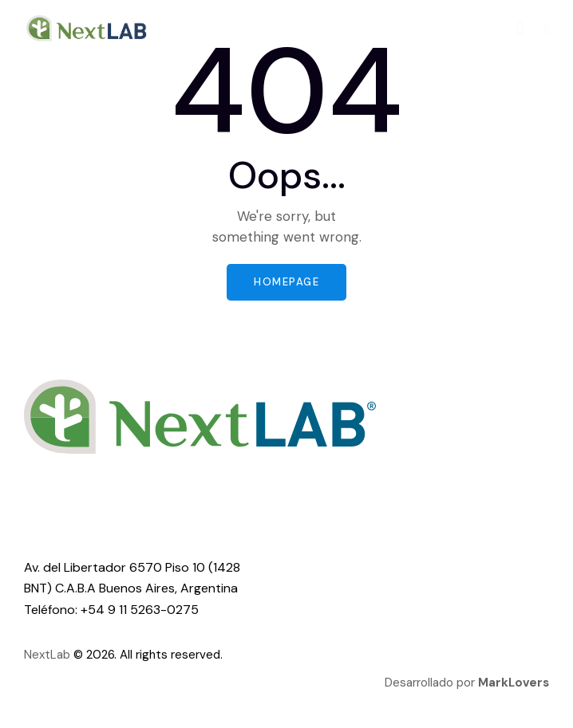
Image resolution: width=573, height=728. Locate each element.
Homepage (286, 282)
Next (37, 655)
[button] (547, 28)
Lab (60, 655)
